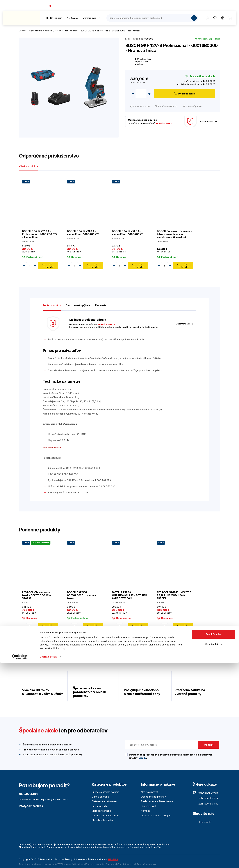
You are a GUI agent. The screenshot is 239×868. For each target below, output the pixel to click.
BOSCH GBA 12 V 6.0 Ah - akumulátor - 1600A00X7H (128, 233)
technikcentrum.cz (205, 798)
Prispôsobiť (214, 849)
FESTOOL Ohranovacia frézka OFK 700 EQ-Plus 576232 (37, 595)
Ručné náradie (100, 806)
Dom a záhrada (100, 797)
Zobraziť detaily (49, 862)
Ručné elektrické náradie (105, 792)
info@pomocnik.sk (31, 806)
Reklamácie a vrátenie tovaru (157, 801)
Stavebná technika (102, 820)
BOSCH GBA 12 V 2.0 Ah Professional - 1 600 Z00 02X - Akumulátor (40, 234)
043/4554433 (60, 6)
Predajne (218, 6)
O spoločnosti (192, 6)
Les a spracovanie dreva (105, 815)
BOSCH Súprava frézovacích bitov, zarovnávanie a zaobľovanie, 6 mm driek (175, 234)
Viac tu (142, 758)
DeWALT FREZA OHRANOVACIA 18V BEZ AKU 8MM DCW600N (129, 595)
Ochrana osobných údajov (156, 815)
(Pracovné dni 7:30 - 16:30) (84, 6)
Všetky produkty (28, 166)
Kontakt (231, 6)
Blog (206, 6)
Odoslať (209, 745)
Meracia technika (101, 811)
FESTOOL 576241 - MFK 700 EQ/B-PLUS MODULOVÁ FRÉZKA (174, 595)
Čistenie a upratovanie (104, 801)
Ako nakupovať (149, 792)
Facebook (202, 822)
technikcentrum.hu (205, 804)
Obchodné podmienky (153, 797)
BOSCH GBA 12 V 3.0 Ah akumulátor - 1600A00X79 (83, 233)
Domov (22, 31)
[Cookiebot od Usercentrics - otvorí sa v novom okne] (20, 862)
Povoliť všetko (214, 840)
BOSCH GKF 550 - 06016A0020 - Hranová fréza (81, 595)
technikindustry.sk (205, 793)
